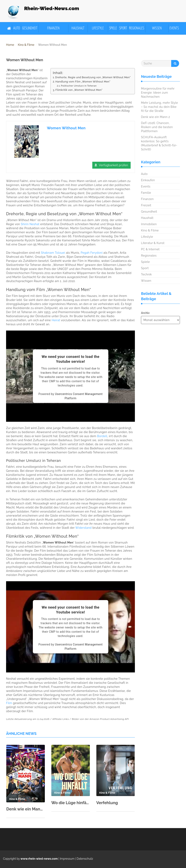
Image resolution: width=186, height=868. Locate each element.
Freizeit (146, 205)
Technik (146, 274)
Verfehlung (107, 803)
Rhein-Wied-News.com (52, 8)
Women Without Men (66, 128)
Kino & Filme (26, 45)
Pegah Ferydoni (92, 253)
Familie (146, 193)
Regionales (137, 28)
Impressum (67, 859)
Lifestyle (98, 28)
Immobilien (149, 224)
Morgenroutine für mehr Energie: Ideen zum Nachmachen (158, 93)
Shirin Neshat (30, 224)
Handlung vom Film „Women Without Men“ (83, 82)
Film (9, 703)
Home (10, 45)
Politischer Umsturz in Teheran (79, 86)
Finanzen (53, 28)
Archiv (145, 313)
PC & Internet (150, 249)
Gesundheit (30, 28)
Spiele (113, 28)
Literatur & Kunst (153, 243)
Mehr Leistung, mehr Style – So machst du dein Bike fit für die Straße (159, 107)
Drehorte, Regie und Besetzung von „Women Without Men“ (93, 77)
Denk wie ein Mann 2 (26, 809)
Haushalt (78, 28)
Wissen (157, 28)
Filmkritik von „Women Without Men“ (79, 90)
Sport (123, 28)
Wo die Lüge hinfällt (71, 803)
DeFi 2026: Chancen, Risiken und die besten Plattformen (157, 127)
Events (174, 28)
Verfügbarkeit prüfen (114, 165)
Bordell (102, 436)
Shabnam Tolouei (53, 253)
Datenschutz (85, 859)
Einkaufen (148, 180)
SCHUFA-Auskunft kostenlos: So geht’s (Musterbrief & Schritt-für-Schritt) (159, 143)
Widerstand (83, 528)
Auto (17, 28)
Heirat (56, 320)
